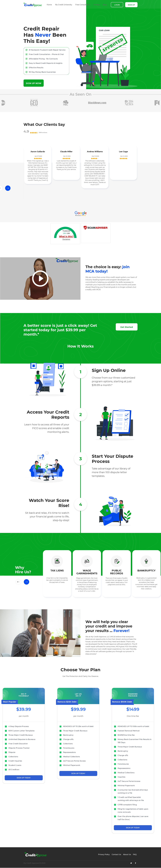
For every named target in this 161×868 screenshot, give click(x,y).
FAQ (135, 855)
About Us (127, 855)
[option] (36, 103)
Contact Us (116, 855)
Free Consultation (83, 5)
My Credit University (64, 5)
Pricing (97, 5)
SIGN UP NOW (34, 83)
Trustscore (66, 231)
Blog (105, 5)
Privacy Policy (104, 855)
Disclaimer (66, 240)
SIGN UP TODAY (24, 778)
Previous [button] (18, 582)
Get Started (127, 327)
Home (49, 5)
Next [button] (8, 188)
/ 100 (66, 234)
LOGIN (117, 5)
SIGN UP (131, 5)
